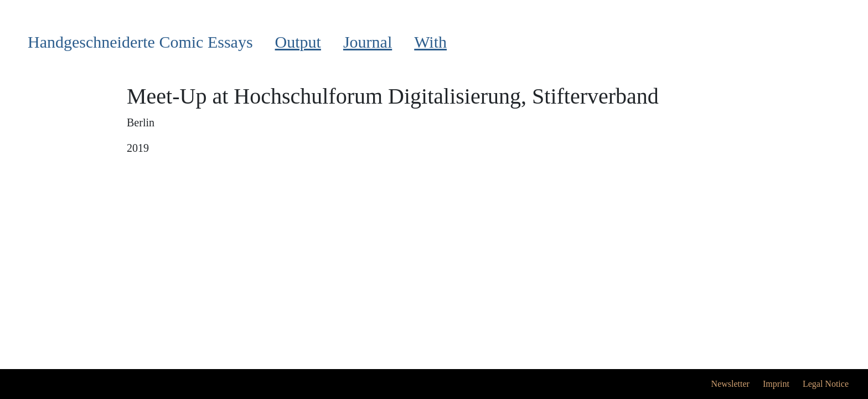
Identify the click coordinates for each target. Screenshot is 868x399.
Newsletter (730, 384)
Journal (368, 42)
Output (298, 42)
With (430, 42)
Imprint (776, 384)
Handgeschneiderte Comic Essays (140, 42)
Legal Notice (826, 384)
